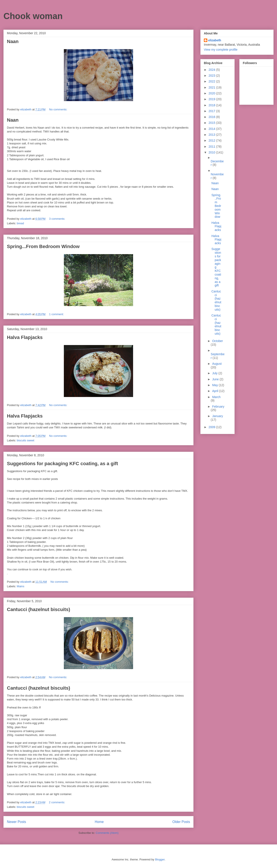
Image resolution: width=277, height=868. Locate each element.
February (218, 407)
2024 (212, 70)
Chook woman (33, 16)
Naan (13, 41)
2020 (212, 93)
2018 (212, 105)
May (215, 385)
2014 (212, 129)
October (217, 341)
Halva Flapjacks (25, 337)
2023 (212, 76)
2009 (212, 427)
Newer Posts (16, 822)
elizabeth (215, 40)
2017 (212, 111)
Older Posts (181, 822)
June (216, 379)
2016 (212, 117)
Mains (21, 586)
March (216, 397)
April (216, 391)
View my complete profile (221, 50)
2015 (212, 123)
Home (99, 822)
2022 (212, 81)
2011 (212, 147)
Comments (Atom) (107, 833)
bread (20, 223)
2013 (212, 135)
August (217, 364)
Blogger (160, 859)
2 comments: (57, 802)
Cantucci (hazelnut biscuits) (39, 609)
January (217, 416)
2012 (212, 140)
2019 (212, 99)
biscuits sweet (26, 440)
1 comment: (57, 314)
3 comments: (58, 219)
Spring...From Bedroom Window (43, 246)
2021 (212, 87)
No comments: (59, 109)
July (215, 373)
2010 (212, 152)
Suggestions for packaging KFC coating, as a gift (62, 464)
